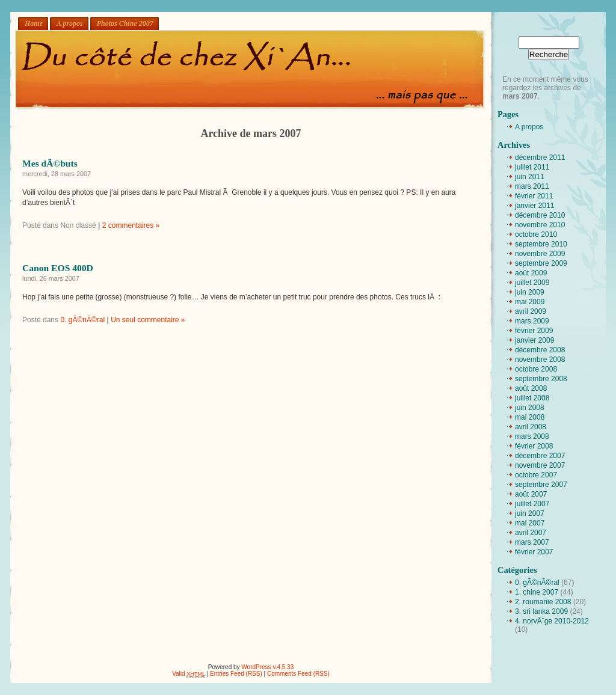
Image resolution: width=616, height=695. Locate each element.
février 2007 (534, 552)
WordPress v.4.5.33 (267, 667)
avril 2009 (531, 311)
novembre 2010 (540, 225)
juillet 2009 (532, 283)
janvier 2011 (534, 206)
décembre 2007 (540, 456)
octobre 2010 (536, 234)
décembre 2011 (540, 158)
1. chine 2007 (537, 592)
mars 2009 (532, 321)
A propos (70, 23)
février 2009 (534, 331)
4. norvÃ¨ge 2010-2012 (552, 621)
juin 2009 (530, 292)
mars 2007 (532, 542)
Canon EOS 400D (58, 268)
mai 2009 (530, 302)
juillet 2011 (532, 167)
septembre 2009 (541, 263)
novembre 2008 (540, 360)
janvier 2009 (534, 340)
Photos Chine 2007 (125, 23)
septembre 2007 (541, 485)
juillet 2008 (532, 398)
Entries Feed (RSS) (236, 674)
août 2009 (531, 273)
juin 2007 (530, 513)
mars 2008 (532, 436)
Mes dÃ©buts (50, 163)
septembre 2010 (541, 244)
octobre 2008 (536, 369)
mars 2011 (532, 186)
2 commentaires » (131, 225)
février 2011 (534, 196)
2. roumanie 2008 (543, 602)
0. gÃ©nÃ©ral (82, 320)
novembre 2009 (540, 254)
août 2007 (531, 494)
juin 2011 (530, 177)
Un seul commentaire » (148, 320)
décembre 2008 (540, 350)
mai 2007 (530, 523)
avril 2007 (531, 533)
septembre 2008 (541, 379)
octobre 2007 (536, 475)
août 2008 (531, 388)
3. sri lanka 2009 (541, 611)
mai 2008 (530, 417)
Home (34, 23)
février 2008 (534, 446)
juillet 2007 (532, 504)
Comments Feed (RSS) (298, 674)
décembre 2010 (540, 215)
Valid (189, 674)
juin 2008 (530, 408)
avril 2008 (531, 427)
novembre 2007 (540, 465)
